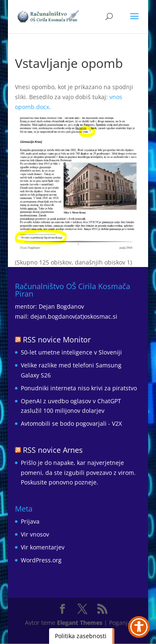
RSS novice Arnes (53, 450)
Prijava (30, 521)
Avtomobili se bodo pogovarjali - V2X (71, 423)
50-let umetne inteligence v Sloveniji (71, 352)
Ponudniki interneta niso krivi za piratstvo (79, 388)
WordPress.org (41, 560)
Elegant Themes (80, 623)
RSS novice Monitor (57, 339)
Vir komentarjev (43, 547)
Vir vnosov (35, 534)
